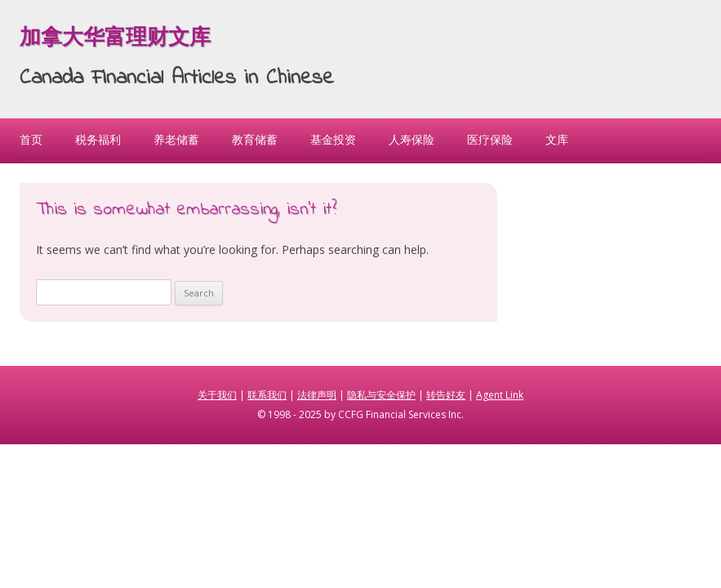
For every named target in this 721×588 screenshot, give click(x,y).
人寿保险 (412, 139)
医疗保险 (490, 139)
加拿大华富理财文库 (115, 39)
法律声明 (317, 395)
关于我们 (217, 395)
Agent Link (500, 395)
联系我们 (267, 395)
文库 (557, 139)
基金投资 (333, 139)
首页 (31, 139)
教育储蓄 (255, 139)
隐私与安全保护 (381, 395)
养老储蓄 (176, 139)
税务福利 (98, 139)
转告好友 (446, 395)
